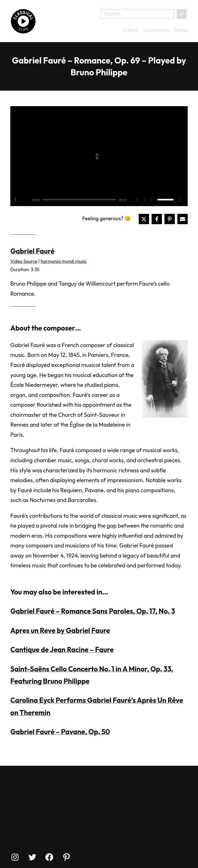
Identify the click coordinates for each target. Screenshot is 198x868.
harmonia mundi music (64, 261)
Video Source (24, 261)
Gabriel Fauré (32, 251)
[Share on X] (144, 219)
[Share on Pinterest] (170, 219)
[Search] (181, 14)
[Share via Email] (183, 219)
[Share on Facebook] (157, 219)
